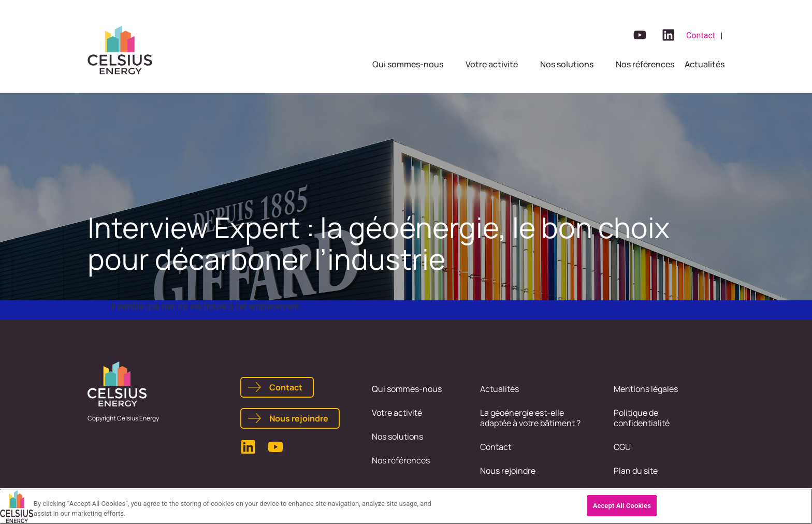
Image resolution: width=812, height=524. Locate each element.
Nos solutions (397, 436)
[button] (414, 64)
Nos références (401, 460)
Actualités (499, 389)
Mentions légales (646, 389)
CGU (622, 447)
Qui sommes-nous (407, 389)
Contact (496, 447)
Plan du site (636, 471)
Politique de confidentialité (642, 418)
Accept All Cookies (622, 508)
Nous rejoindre (508, 471)
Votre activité (397, 413)
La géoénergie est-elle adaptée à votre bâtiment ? (530, 418)
